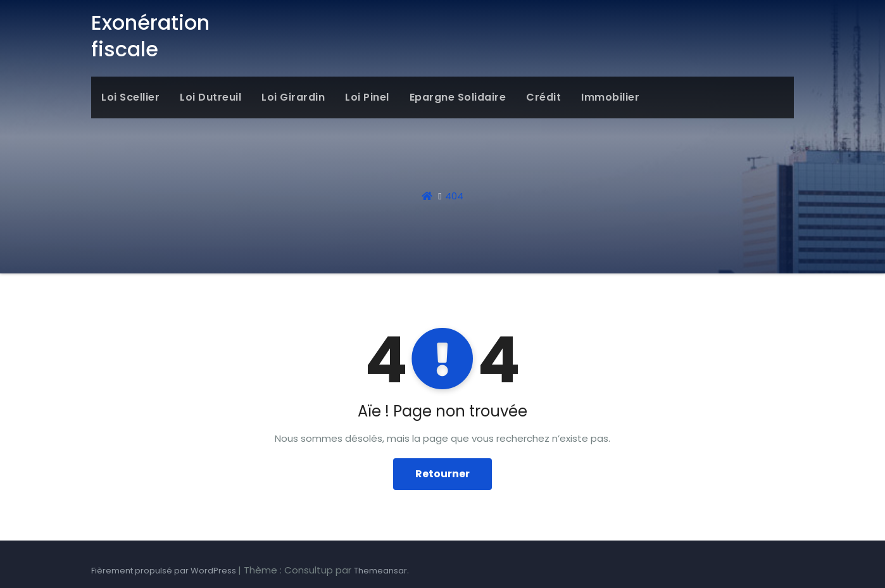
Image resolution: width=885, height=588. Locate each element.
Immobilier (610, 97)
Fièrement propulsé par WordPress (165, 571)
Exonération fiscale (150, 36)
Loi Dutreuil (210, 97)
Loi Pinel (367, 97)
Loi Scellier (130, 97)
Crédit (543, 97)
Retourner (442, 474)
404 (454, 196)
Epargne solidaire (458, 97)
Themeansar (380, 571)
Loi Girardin (293, 97)
